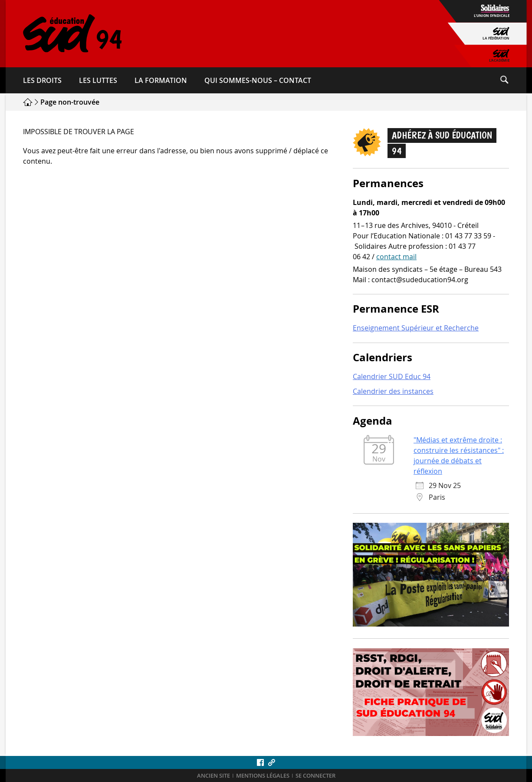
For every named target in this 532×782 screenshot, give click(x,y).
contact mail (396, 257)
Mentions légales (263, 776)
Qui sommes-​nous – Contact (258, 80)
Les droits (42, 80)
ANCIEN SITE (213, 776)
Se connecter (315, 776)
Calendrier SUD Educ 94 (392, 376)
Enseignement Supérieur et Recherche (416, 328)
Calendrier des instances (393, 391)
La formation (161, 80)
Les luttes (98, 80)
